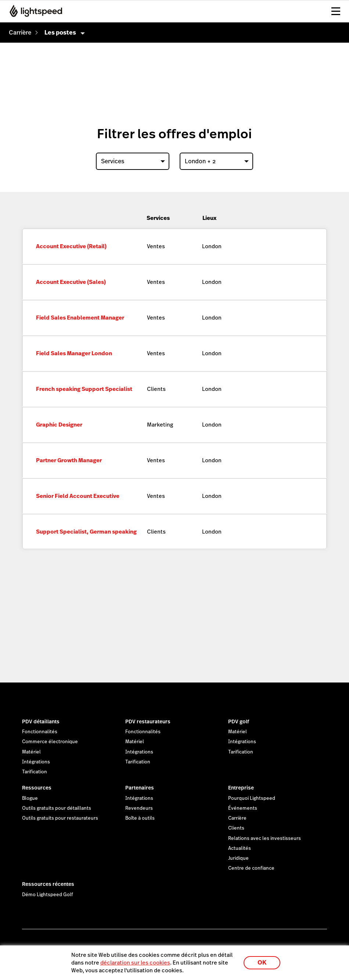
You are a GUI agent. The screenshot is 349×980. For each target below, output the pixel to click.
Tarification (35, 772)
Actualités (240, 848)
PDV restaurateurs (148, 721)
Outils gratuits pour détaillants (57, 808)
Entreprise (241, 788)
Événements (243, 808)
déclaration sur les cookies (135, 963)
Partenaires (140, 788)
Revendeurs (139, 808)
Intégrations (36, 762)
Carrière (237, 818)
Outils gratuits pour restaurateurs (60, 818)
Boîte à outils (140, 818)
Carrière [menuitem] (20, 33)
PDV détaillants (41, 721)
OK (262, 963)
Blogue (30, 798)
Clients (236, 828)
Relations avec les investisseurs (265, 838)
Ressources (37, 788)
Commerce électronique (50, 742)
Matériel (31, 752)
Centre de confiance (251, 868)
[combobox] (133, 161)
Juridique (238, 858)
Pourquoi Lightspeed (252, 798)
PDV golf (239, 721)
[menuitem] (20, 33)
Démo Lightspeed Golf (48, 895)
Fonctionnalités (40, 732)
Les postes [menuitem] (60, 33)
